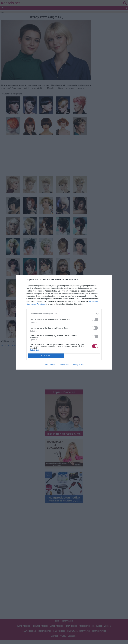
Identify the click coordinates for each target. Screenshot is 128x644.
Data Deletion (50, 365)
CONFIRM (46, 356)
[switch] (95, 319)
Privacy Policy (78, 365)
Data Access (64, 365)
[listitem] (64, 314)
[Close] (107, 280)
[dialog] (64, 322)
